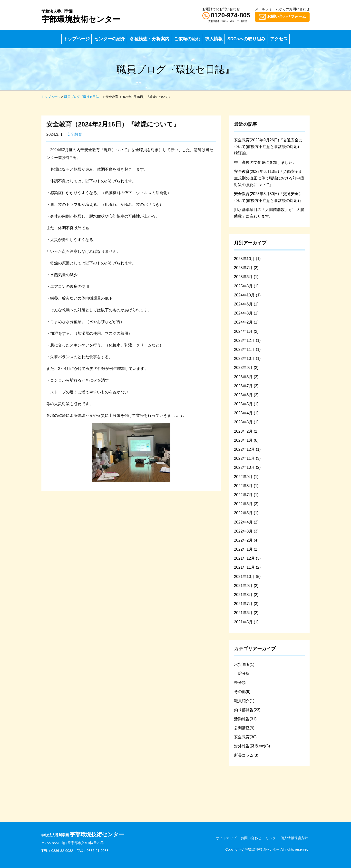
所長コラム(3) (246, 755)
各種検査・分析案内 (150, 39)
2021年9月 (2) (246, 586)
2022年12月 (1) (247, 449)
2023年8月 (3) (246, 377)
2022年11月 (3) (247, 458)
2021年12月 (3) (247, 558)
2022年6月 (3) (246, 504)
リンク (271, 838)
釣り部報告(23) (247, 710)
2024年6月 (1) (246, 304)
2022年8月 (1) (246, 486)
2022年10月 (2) (247, 467)
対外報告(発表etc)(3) (252, 746)
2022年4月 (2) (246, 522)
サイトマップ (226, 838)
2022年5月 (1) (246, 513)
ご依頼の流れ (187, 39)
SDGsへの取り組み (246, 39)
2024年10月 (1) (247, 295)
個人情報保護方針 (294, 838)
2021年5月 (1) (246, 622)
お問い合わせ (251, 838)
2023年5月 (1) (246, 404)
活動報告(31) (245, 719)
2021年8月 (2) (246, 595)
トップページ (77, 39)
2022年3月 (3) (246, 531)
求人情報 (214, 39)
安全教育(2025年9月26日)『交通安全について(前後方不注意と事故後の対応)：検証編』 (268, 147)
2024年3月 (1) (246, 313)
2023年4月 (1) (246, 413)
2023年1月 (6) (246, 440)
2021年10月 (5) (247, 577)
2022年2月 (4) (246, 540)
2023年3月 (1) (246, 422)
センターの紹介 (110, 39)
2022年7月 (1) (246, 495)
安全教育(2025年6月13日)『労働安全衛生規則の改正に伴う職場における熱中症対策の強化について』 (269, 178)
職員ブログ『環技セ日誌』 (83, 97)
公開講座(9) (244, 728)
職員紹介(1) (244, 701)
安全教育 (74, 134)
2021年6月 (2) (246, 613)
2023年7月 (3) (246, 386)
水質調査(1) (244, 664)
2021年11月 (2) (247, 567)
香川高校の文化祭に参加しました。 (265, 162)
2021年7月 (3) (246, 604)
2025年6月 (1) (246, 277)
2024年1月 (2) (246, 331)
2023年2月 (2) (246, 431)
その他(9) (242, 692)
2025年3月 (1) (246, 286)
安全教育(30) (245, 737)
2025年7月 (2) (246, 268)
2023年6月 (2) (246, 395)
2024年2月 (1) (246, 322)
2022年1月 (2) (246, 549)
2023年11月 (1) (247, 350)
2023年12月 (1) (247, 340)
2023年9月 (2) (246, 368)
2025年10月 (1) (247, 259)
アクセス (279, 39)
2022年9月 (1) (246, 477)
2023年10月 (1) (247, 359)
